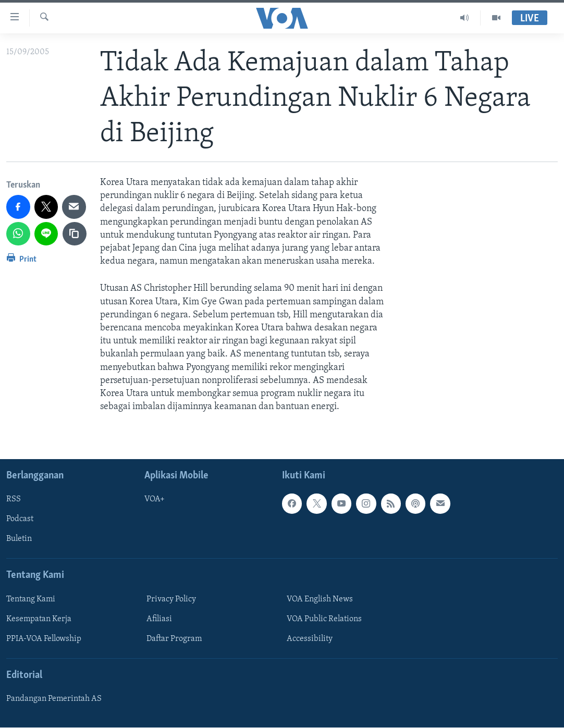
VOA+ (155, 500)
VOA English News (320, 599)
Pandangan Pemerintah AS (54, 699)
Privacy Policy (171, 599)
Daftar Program (174, 639)
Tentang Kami (31, 599)
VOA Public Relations (324, 619)
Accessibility (310, 639)
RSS (14, 500)
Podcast (20, 520)
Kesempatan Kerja (39, 619)
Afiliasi (159, 619)
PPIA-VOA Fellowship (44, 639)
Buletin (19, 539)
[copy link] (75, 234)
